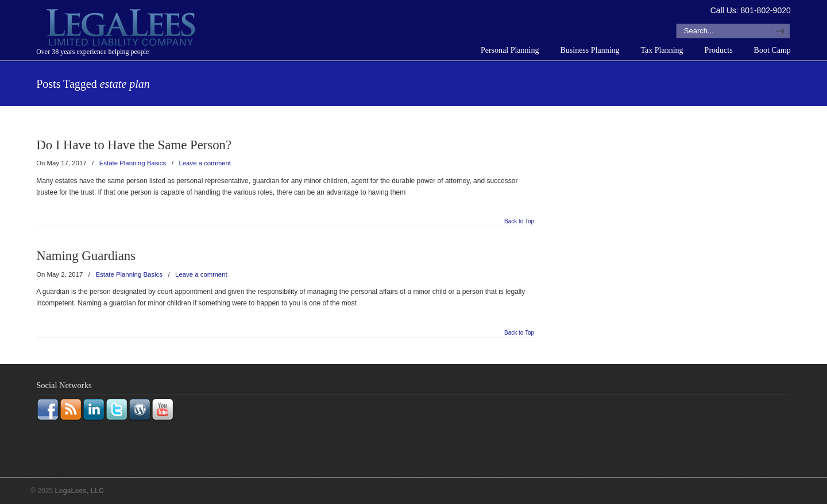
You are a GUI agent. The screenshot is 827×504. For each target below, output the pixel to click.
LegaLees (122, 29)
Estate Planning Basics (133, 163)
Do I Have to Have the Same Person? (134, 145)
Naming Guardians (86, 256)
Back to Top (519, 222)
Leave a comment (205, 163)
